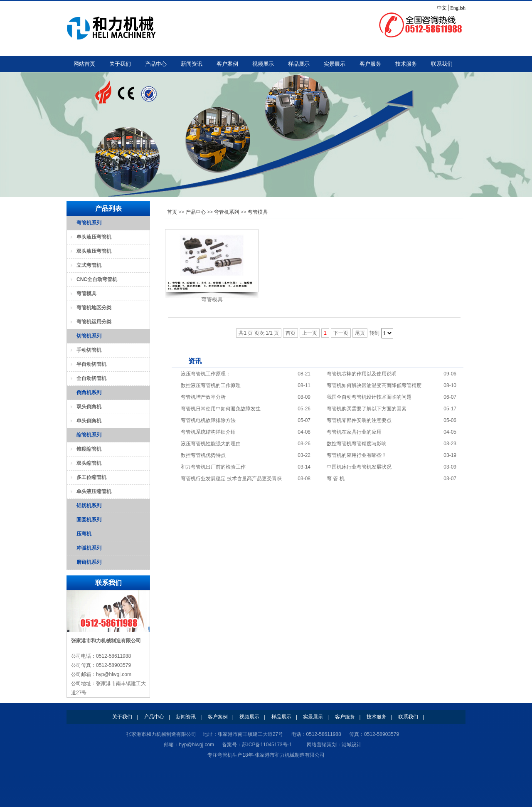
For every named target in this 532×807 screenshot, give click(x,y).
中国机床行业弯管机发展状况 (359, 467)
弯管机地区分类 (94, 308)
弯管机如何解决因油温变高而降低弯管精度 (374, 385)
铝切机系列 (89, 506)
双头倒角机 (89, 407)
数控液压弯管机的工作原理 (211, 385)
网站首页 (84, 64)
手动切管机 (89, 350)
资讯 (195, 361)
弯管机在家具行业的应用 (354, 432)
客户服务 (370, 64)
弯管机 (225, 755)
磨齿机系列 (89, 562)
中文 (442, 8)
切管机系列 (89, 336)
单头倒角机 (89, 421)
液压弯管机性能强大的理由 (211, 444)
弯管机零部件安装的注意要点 (359, 420)
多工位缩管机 (91, 477)
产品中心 (156, 64)
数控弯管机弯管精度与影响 (357, 444)
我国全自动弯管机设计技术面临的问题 (369, 397)
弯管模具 (258, 212)
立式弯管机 (89, 265)
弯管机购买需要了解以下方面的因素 (367, 409)
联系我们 (442, 64)
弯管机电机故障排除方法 (208, 420)
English (458, 8)
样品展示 (299, 64)
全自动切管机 (91, 378)
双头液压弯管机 (94, 251)
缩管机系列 (89, 435)
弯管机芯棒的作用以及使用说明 (362, 374)
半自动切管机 (91, 364)
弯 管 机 (336, 479)
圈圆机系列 (89, 520)
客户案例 (227, 64)
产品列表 (108, 209)
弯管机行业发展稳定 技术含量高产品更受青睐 (231, 479)
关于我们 (120, 64)
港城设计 (352, 745)
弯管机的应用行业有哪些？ (357, 455)
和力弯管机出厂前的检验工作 (213, 467)
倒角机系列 (89, 392)
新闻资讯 (192, 64)
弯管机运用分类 (94, 322)
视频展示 (263, 64)
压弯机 (84, 534)
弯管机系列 (227, 212)
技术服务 (406, 64)
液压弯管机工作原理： (206, 374)
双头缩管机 (89, 463)
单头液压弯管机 (94, 237)
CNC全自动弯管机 (97, 279)
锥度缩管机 (89, 449)
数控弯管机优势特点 (203, 455)
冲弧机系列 (89, 548)
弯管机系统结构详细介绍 (208, 432)
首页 (172, 212)
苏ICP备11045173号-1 (267, 745)
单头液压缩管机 (94, 491)
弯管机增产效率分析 (203, 397)
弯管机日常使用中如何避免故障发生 (221, 409)
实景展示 (335, 64)
